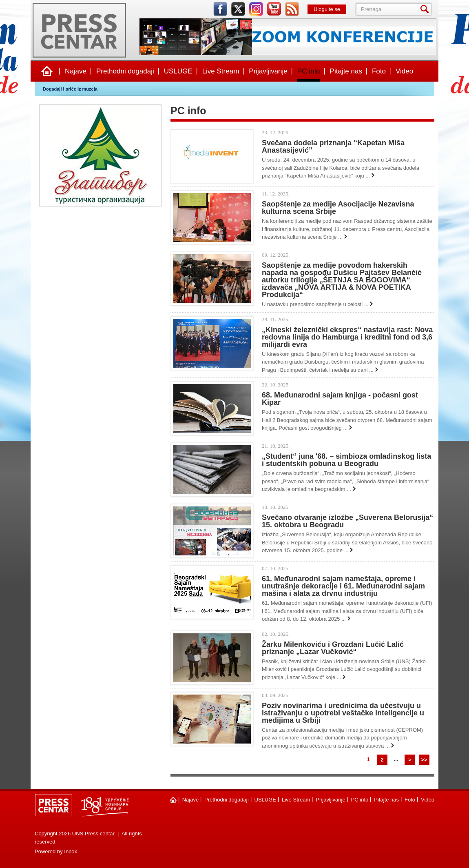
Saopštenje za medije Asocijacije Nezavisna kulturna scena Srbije (338, 208)
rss (292, 9)
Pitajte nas (346, 71)
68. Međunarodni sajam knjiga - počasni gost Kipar (340, 399)
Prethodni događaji (125, 71)
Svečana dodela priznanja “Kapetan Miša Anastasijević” (333, 147)
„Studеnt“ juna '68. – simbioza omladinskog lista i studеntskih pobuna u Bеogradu (346, 460)
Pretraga (426, 9)
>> (424, 760)
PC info (309, 71)
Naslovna (47, 71)
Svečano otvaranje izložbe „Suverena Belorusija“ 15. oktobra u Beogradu (347, 521)
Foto (379, 71)
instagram (256, 9)
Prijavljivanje (268, 71)
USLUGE (178, 71)
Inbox (71, 851)
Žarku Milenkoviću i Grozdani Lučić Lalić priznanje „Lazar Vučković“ (333, 648)
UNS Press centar (79, 30)
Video (404, 71)
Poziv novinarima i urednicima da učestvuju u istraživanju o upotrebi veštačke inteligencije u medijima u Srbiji (343, 713)
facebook (220, 9)
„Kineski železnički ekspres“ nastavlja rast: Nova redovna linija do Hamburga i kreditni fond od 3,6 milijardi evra (347, 337)
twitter (238, 9)
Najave (76, 71)
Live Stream (221, 71)
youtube (274, 9)
